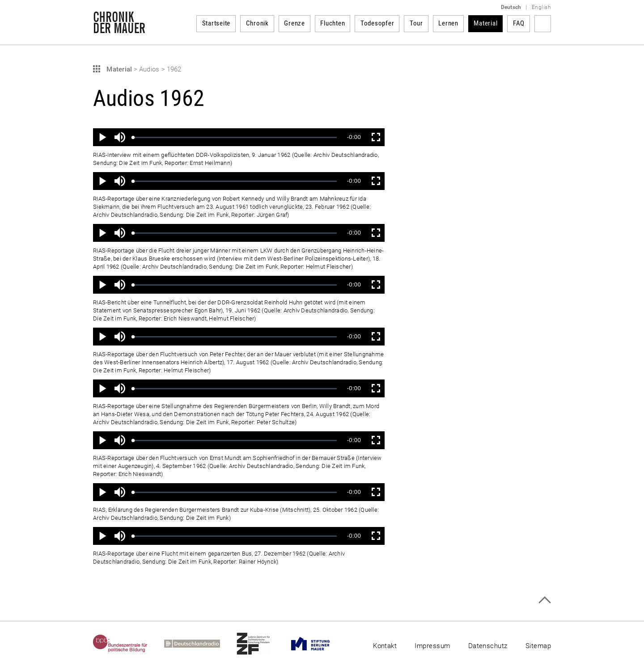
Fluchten (333, 23)
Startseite (216, 23)
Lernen (448, 23)
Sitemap (538, 646)
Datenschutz (488, 646)
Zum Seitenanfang (544, 600)
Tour (416, 23)
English (541, 7)
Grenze (294, 23)
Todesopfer (377, 23)
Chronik (257, 23)
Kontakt (385, 646)
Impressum (432, 646)
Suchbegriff (543, 24)
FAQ (519, 23)
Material (485, 23)
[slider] (235, 137)
